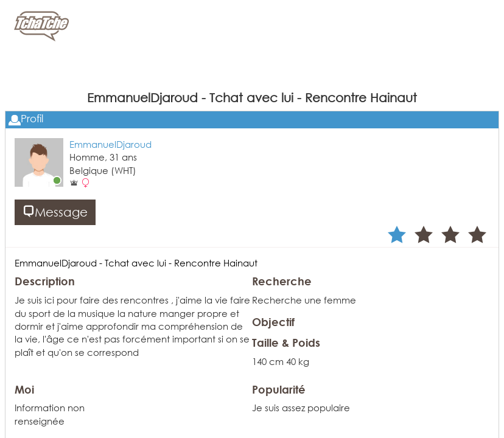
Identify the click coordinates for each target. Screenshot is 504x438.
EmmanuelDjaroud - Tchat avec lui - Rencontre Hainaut (136, 263)
